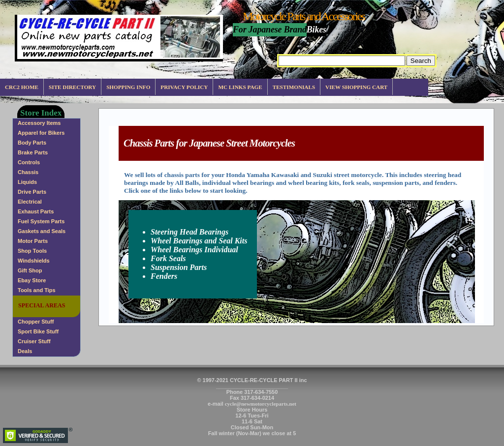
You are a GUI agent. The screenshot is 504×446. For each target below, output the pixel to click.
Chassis (28, 172)
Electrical (30, 202)
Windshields (34, 261)
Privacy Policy (184, 87)
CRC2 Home (22, 87)
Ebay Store (32, 280)
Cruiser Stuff (34, 341)
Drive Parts (32, 192)
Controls (29, 162)
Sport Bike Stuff (38, 331)
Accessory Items (39, 123)
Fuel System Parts (41, 221)
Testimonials (294, 87)
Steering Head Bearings (189, 232)
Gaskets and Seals (42, 231)
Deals (25, 351)
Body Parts (32, 143)
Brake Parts (33, 152)
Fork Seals (168, 258)
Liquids (27, 182)
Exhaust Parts (36, 211)
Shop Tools (32, 251)
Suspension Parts (179, 267)
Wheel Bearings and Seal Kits (199, 241)
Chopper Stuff (36, 322)
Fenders (164, 276)
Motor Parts (33, 241)
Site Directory (72, 87)
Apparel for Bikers (41, 133)
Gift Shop (30, 270)
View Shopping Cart (356, 87)
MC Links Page (240, 87)
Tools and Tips (37, 290)
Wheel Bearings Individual (194, 250)
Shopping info (128, 87)
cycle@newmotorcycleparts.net (261, 404)
